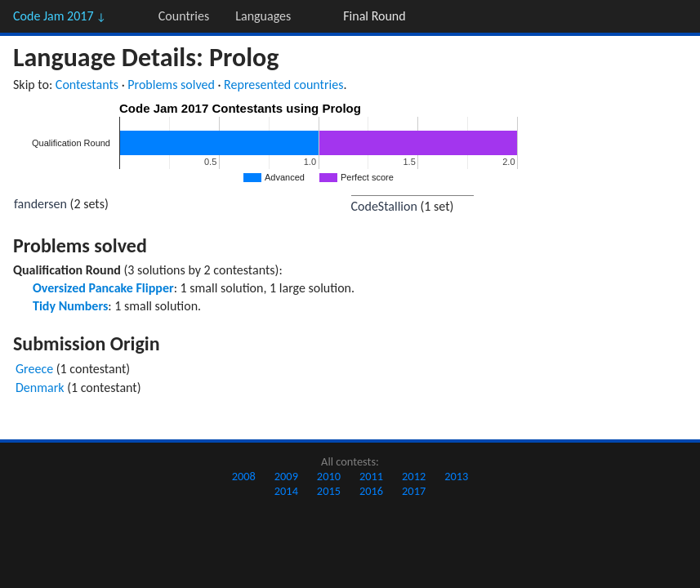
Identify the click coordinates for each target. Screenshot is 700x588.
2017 (414, 491)
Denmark (40, 388)
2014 (286, 491)
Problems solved (171, 85)
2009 (286, 476)
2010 (329, 476)
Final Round (374, 16)
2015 (329, 491)
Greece (34, 369)
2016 (371, 491)
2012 (414, 476)
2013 (456, 476)
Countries (184, 16)
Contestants (87, 85)
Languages (263, 16)
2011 (371, 476)
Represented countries (283, 85)
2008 (244, 476)
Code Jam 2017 (60, 16)
